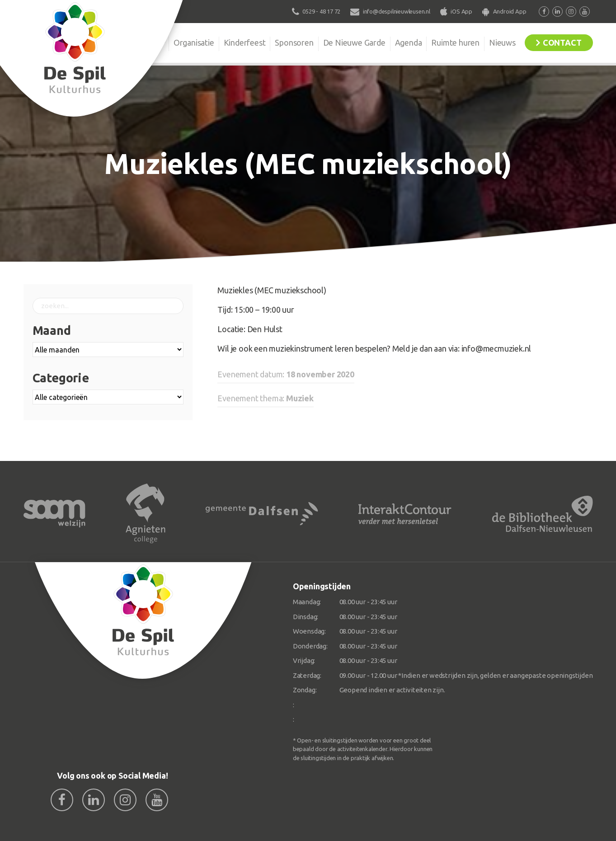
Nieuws (502, 42)
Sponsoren (294, 42)
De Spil (146, 42)
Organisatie (194, 42)
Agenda (409, 42)
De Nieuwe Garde (354, 42)
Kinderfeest (245, 42)
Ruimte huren (455, 42)
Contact (562, 42)
